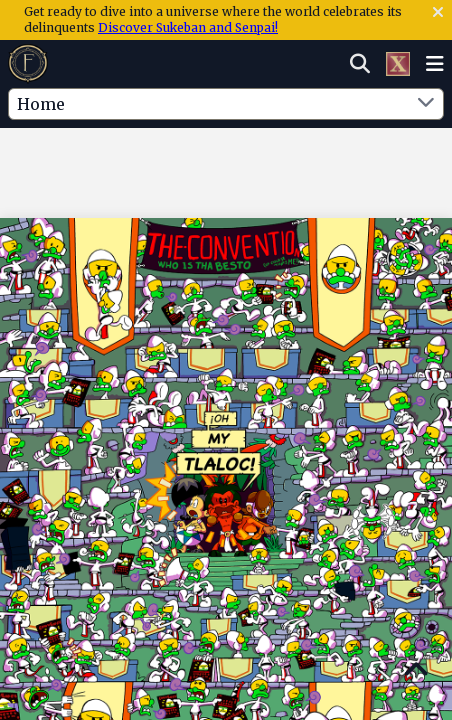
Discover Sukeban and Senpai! (188, 27)
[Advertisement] (226, 169)
